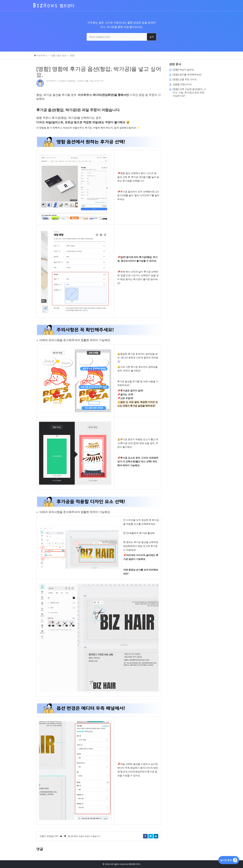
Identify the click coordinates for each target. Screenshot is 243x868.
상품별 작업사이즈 (182, 84)
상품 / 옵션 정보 (59, 55)
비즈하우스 (42, 55)
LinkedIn (156, 836)
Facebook (145, 836)
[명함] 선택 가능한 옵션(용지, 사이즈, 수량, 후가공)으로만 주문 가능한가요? (189, 92)
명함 (72, 55)
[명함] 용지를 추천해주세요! (187, 75)
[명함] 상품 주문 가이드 (185, 79)
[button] (61, 836)
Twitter (151, 836)
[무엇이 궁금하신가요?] (122, 37)
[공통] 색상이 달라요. (184, 70)
